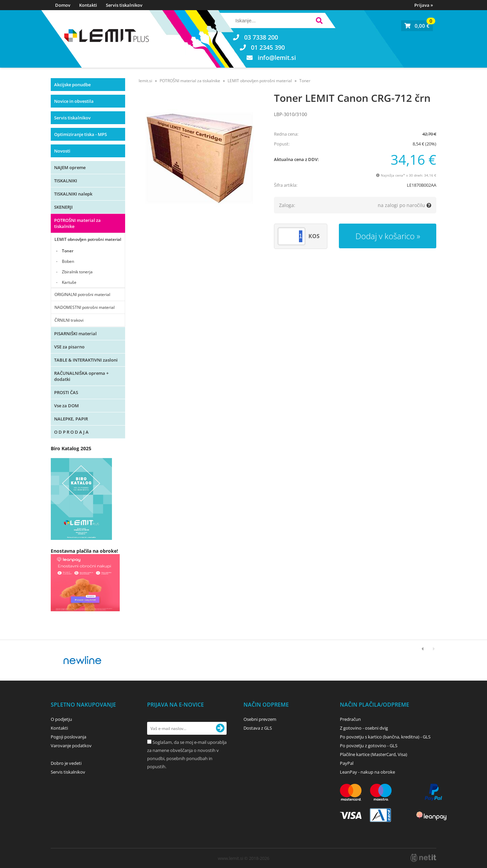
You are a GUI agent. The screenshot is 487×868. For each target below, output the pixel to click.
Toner (68, 251)
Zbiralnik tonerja (77, 272)
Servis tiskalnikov (124, 5)
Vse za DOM (66, 406)
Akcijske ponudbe (72, 85)
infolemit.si (277, 58)
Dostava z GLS (258, 728)
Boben (68, 261)
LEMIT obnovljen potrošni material (88, 239)
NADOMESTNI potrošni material (85, 307)
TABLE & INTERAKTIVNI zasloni (86, 360)
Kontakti (88, 5)
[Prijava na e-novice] (220, 728)
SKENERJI (63, 207)
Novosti (62, 151)
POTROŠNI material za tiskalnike (77, 223)
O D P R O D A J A (71, 432)
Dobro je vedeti (66, 763)
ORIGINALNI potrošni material (82, 294)
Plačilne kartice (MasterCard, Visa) (374, 754)
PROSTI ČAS (66, 392)
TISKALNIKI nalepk (73, 194)
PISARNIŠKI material (75, 334)
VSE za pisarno (69, 347)
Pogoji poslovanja (68, 737)
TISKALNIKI (66, 181)
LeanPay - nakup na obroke (367, 772)
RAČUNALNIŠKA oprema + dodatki (81, 376)
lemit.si (145, 81)
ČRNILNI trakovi (69, 320)
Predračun (350, 719)
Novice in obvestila (74, 101)
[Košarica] (417, 26)
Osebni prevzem (260, 719)
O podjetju (61, 719)
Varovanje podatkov (71, 746)
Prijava (424, 5)
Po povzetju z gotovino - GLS (369, 746)
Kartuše (69, 282)
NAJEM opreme (70, 167)
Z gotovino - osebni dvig (364, 728)
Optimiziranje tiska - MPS (80, 134)
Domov (63, 5)
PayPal (347, 763)
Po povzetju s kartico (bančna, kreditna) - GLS (385, 737)
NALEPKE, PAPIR (71, 419)
